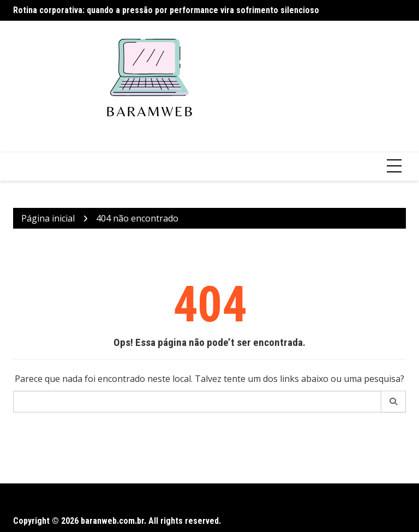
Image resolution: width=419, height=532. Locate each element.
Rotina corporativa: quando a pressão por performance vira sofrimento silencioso (166, 10)
